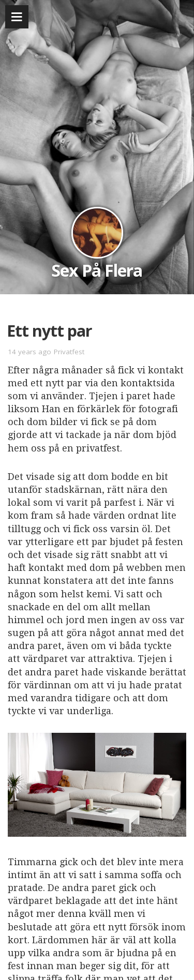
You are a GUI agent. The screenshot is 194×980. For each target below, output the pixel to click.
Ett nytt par (49, 330)
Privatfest (69, 352)
